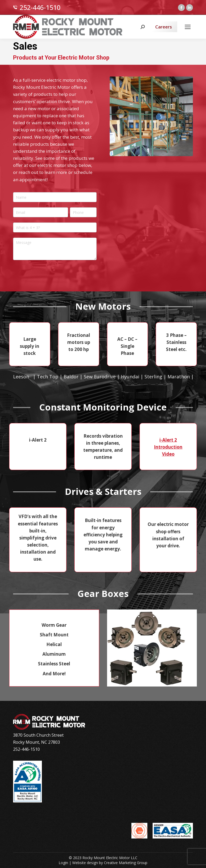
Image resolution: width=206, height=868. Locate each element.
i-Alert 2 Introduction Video (168, 447)
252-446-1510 (37, 7)
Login (63, 863)
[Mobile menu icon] (188, 27)
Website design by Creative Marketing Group (110, 863)
